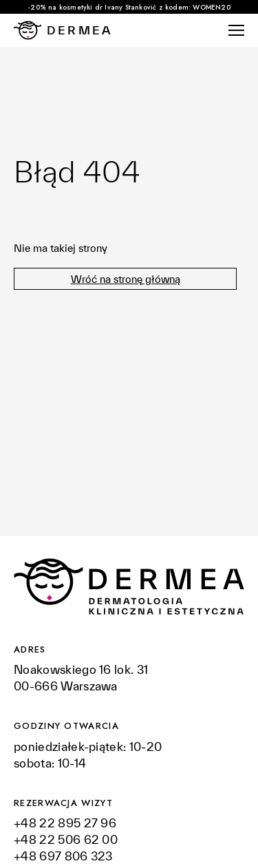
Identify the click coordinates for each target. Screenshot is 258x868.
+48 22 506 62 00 (66, 839)
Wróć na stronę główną (126, 279)
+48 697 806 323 (63, 856)
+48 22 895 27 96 (66, 823)
